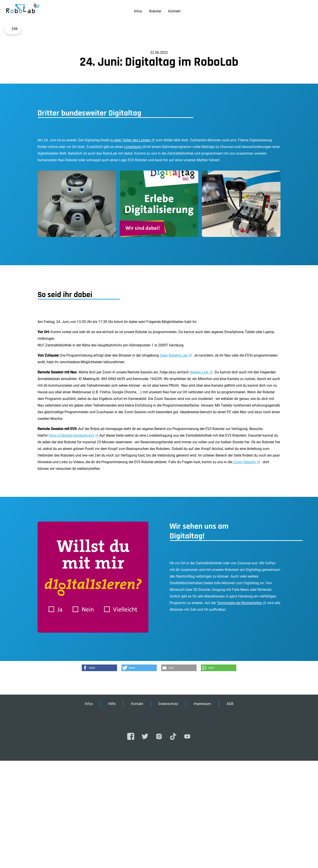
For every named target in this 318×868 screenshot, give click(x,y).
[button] (99, 775)
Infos (138, 11)
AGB (230, 811)
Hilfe (112, 811)
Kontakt (174, 11)
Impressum (202, 811)
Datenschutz (168, 811)
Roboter (155, 11)
